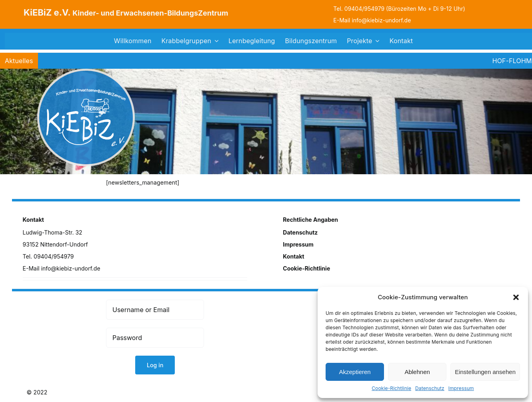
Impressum (461, 388)
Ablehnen (417, 372)
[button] (516, 297)
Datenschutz (430, 388)
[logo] (86, 71)
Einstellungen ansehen (485, 372)
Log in (155, 365)
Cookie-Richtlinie (391, 388)
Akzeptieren (355, 372)
